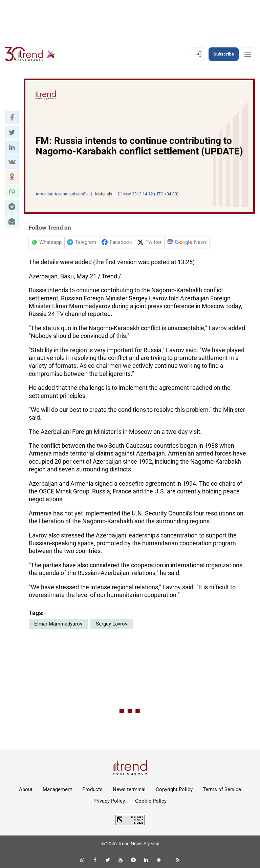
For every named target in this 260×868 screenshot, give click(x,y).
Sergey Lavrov (112, 624)
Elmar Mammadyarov (58, 624)
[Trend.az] (30, 54)
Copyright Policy (174, 789)
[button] (12, 118)
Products (92, 789)
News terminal (129, 789)
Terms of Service (222, 789)
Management (57, 789)
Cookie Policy (151, 801)
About (26, 789)
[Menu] (248, 54)
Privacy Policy (109, 801)
